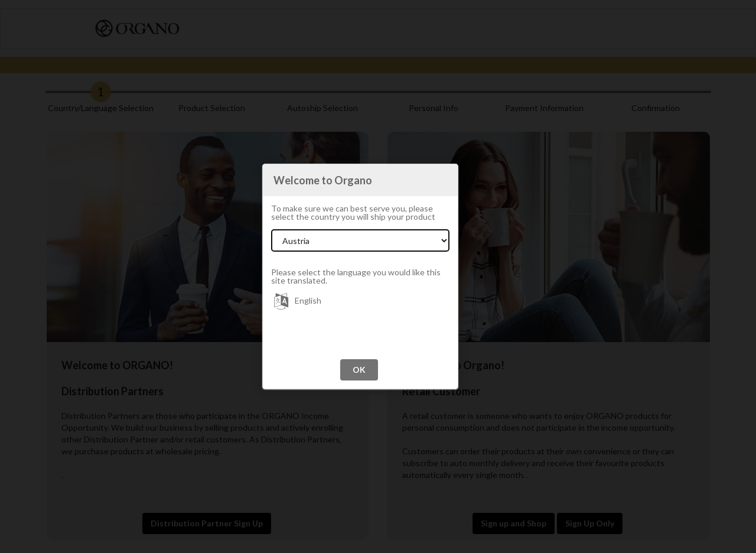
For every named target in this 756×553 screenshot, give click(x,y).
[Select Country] (360, 240)
